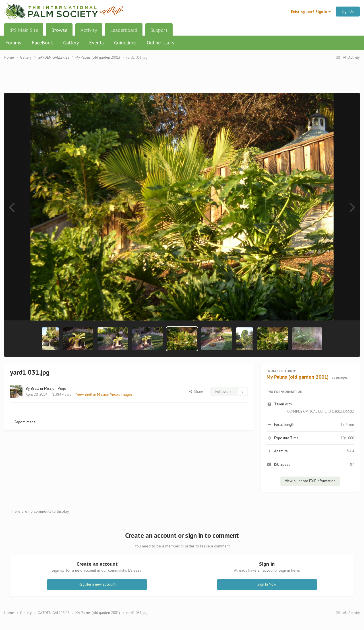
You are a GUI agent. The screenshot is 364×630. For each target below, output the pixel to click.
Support (159, 30)
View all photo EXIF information (310, 481)
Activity (89, 30)
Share (196, 392)
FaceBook (42, 43)
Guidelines (125, 43)
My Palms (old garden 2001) (298, 377)
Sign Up (348, 12)
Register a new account (97, 584)
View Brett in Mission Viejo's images (104, 394)
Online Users (161, 43)
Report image (25, 422)
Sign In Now (267, 584)
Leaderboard (124, 30)
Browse (59, 32)
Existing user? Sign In (311, 12)
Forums (13, 43)
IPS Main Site (24, 30)
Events (96, 43)
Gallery (71, 43)
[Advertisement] (182, 80)
